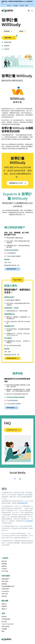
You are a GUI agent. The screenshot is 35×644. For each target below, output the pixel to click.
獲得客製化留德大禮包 (12, 358)
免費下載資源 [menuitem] (5, 626)
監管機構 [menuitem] (4, 629)
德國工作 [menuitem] (4, 609)
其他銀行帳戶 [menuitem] (5, 589)
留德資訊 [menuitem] (4, 617)
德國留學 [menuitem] (4, 606)
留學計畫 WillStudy (17, 183)
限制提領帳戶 (8, 31)
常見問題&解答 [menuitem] (6, 619)
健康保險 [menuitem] (4, 584)
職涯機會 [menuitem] (4, 564)
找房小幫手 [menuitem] (5, 594)
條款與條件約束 (23, 503)
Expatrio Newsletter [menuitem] (8, 624)
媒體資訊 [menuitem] (4, 566)
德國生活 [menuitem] (4, 604)
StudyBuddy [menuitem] (5, 591)
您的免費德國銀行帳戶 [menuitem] (8, 586)
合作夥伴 (22, 6)
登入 (27, 6)
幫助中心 (9, 6)
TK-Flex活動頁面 (28, 521)
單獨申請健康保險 (11, 408)
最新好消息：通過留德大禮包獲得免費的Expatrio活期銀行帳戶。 (17, 2)
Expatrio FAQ (13, 430)
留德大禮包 (11, 37)
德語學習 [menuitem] (4, 596)
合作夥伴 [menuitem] (4, 569)
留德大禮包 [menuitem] (5, 581)
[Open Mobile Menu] (32, 11)
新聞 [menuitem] (3, 631)
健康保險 (22, 31)
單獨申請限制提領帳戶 (12, 269)
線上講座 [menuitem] (4, 622)
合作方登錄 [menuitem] (5, 571)
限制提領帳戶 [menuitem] (5, 579)
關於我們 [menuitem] (4, 561)
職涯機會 (16, 6)
